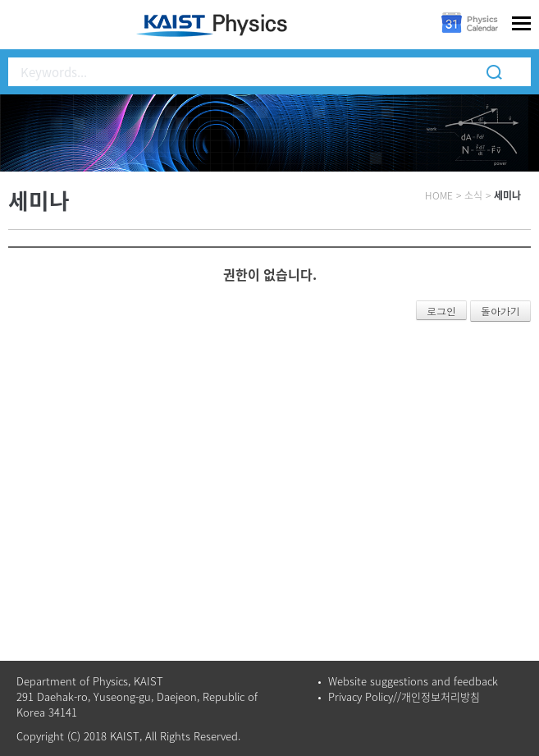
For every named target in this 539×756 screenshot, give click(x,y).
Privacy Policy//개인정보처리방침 (404, 696)
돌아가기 (500, 311)
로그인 (441, 311)
